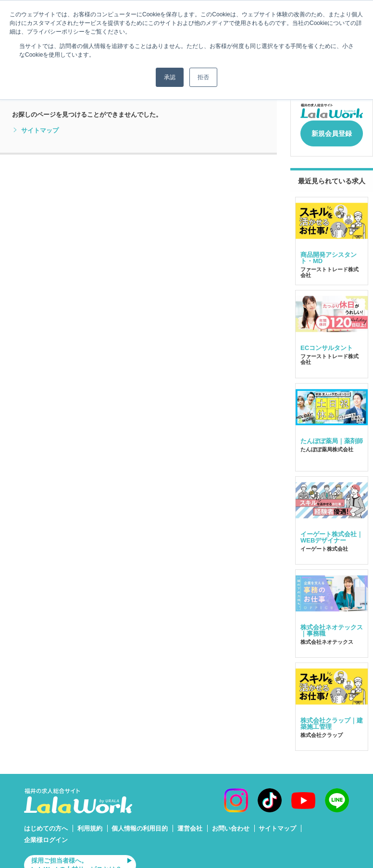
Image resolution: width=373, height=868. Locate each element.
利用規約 (90, 824)
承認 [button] (170, 77)
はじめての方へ (46, 824)
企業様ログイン (46, 835)
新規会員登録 (332, 131)
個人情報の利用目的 (140, 824)
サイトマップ (35, 131)
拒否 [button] (203, 77)
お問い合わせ (231, 824)
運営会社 (190, 824)
